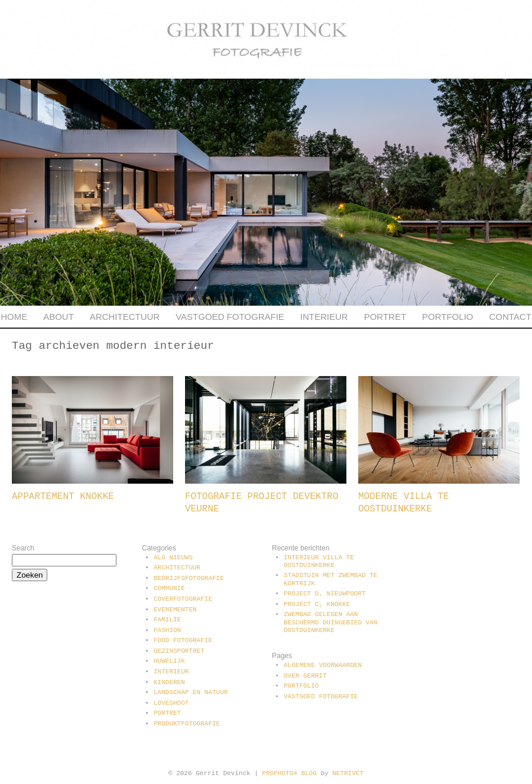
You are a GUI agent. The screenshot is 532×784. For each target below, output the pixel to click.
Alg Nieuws (173, 558)
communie (169, 588)
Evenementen (175, 610)
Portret (385, 317)
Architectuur (125, 317)
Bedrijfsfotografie (189, 578)
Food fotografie (183, 640)
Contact (510, 317)
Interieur (324, 317)
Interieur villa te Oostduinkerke (319, 561)
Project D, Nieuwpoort (325, 594)
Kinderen (169, 682)
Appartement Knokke (63, 497)
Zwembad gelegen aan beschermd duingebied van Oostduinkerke (330, 622)
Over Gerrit (305, 676)
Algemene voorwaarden (323, 665)
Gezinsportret (179, 651)
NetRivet (348, 773)
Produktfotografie (187, 724)
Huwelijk (169, 661)
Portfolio (447, 317)
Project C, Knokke (317, 604)
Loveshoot (171, 703)
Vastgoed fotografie (230, 317)
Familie (167, 620)
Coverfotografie (183, 599)
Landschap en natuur (191, 692)
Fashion (167, 630)
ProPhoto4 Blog (289, 773)
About (59, 317)
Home (14, 317)
